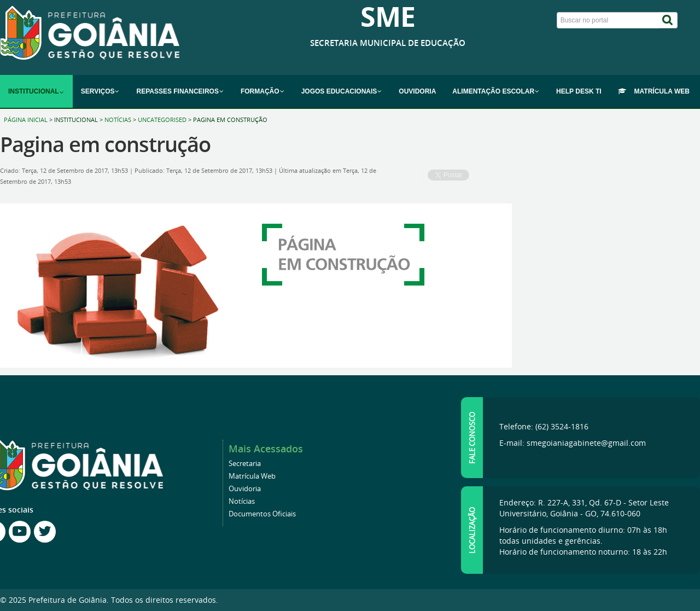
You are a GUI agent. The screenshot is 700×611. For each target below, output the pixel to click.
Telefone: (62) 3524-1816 (544, 426)
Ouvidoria (245, 489)
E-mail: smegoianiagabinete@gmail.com (573, 443)
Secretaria (245, 464)
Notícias (118, 120)
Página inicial (26, 120)
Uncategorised (162, 120)
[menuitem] (36, 91)
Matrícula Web (252, 476)
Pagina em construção (105, 144)
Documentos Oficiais (262, 514)
